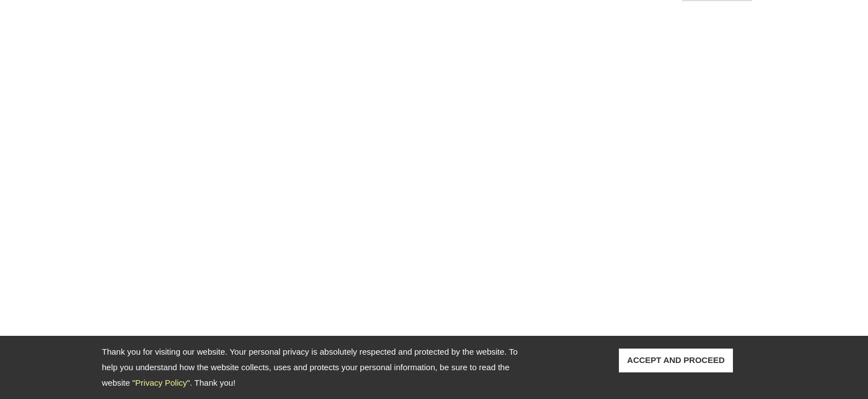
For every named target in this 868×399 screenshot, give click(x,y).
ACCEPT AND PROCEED (676, 360)
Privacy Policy (161, 383)
